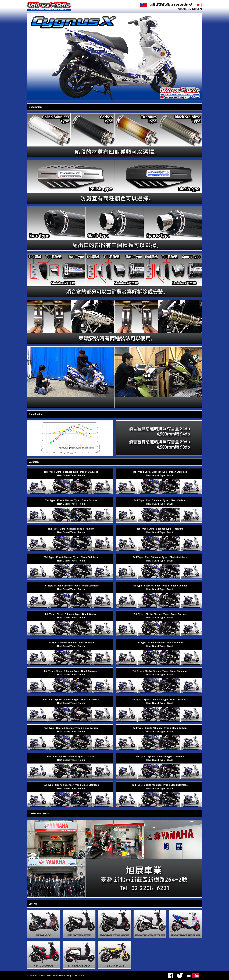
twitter (180, 976)
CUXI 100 (79, 955)
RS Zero (44, 955)
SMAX (44, 924)
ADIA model (171, 7)
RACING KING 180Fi (114, 924)
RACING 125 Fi (185, 924)
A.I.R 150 (114, 955)
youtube (193, 976)
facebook (171, 976)
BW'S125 (79, 924)
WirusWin (49, 7)
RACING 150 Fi (150, 924)
